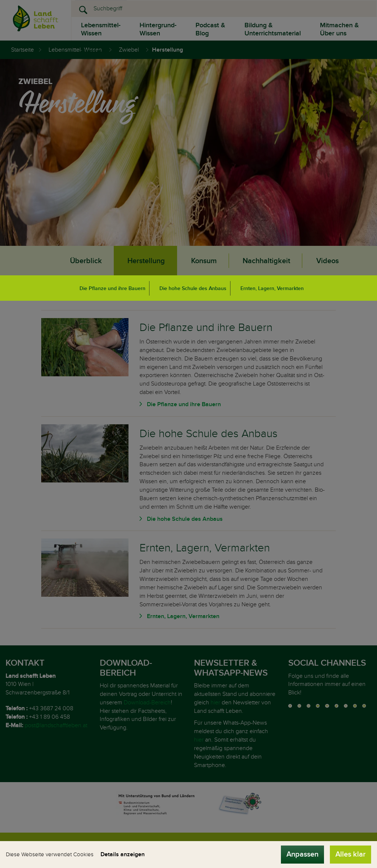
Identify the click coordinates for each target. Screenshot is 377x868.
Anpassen (302, 854)
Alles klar (350, 854)
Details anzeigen (123, 854)
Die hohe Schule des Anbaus (193, 288)
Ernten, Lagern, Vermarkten (272, 288)
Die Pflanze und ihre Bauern (112, 288)
